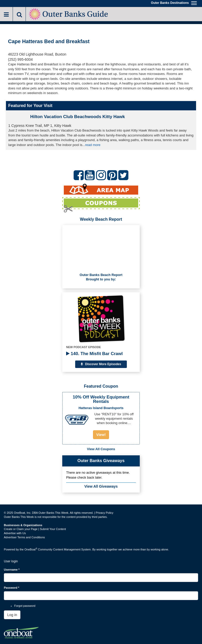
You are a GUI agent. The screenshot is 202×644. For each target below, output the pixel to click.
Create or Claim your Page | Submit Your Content (35, 529)
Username (12, 570)
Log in (12, 615)
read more (93, 145)
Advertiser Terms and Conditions (24, 537)
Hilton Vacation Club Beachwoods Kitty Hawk (78, 117)
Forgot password (25, 606)
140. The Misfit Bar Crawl (94, 354)
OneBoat (31, 549)
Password (11, 588)
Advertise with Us (15, 533)
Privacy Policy (104, 513)
